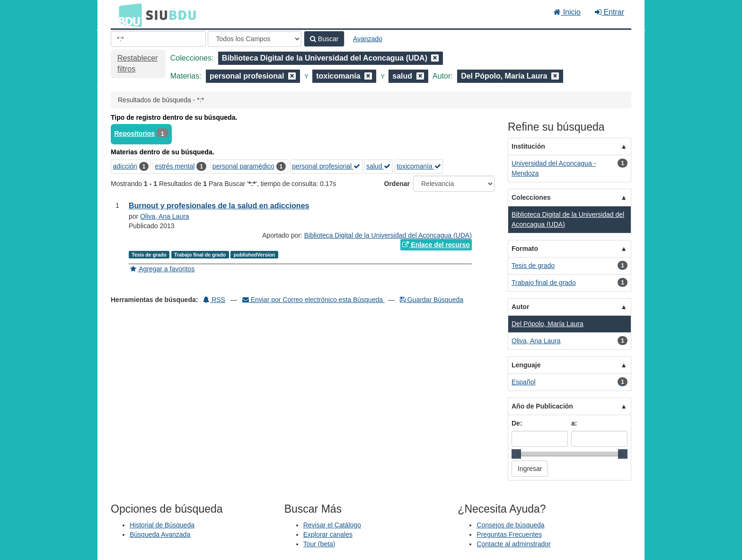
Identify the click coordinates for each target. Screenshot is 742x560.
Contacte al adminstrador (513, 544)
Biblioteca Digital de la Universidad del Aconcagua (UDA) (388, 235)
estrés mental (175, 166)
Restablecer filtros (137, 63)
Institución (528, 146)
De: (517, 423)
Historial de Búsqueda (162, 525)
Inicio (567, 12)
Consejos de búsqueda (510, 525)
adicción (125, 166)
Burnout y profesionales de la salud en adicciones (219, 206)
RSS (214, 300)
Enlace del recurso (436, 245)
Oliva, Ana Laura (165, 216)
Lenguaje (526, 365)
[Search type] (255, 39)
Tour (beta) (319, 544)
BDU (128, 15)
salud (378, 166)
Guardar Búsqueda (432, 300)
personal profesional (326, 166)
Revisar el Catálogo (332, 525)
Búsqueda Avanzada (160, 534)
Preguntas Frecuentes (509, 534)
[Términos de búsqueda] (158, 39)
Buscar (324, 39)
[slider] (516, 454)
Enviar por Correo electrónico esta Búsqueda (314, 300)
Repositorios (135, 133)
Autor (520, 307)
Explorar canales (328, 534)
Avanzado (368, 39)
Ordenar (397, 184)
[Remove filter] (435, 58)
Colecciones (531, 197)
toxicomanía (419, 166)
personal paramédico (243, 166)
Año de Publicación (542, 406)
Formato (525, 249)
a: (574, 423)
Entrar (609, 12)
